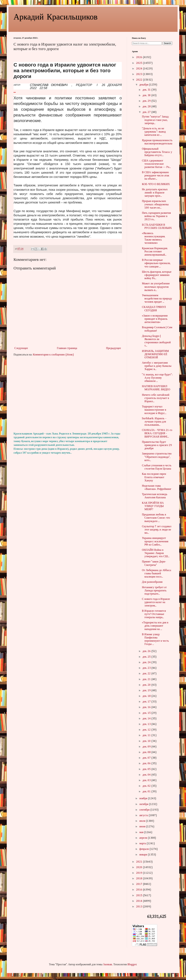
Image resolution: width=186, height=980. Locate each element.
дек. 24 (147, 662)
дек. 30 (147, 95)
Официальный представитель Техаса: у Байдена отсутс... (157, 152)
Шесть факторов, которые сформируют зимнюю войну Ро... (157, 275)
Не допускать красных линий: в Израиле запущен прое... (155, 193)
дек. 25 (147, 657)
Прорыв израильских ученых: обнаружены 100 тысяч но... (155, 204)
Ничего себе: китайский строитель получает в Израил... (156, 398)
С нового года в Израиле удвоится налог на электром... (156, 602)
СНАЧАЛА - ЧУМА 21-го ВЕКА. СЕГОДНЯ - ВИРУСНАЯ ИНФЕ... (157, 433)
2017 (139, 884)
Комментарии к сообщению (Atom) (53, 355)
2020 (139, 867)
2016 (139, 890)
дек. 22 (147, 674)
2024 (139, 69)
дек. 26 (147, 651)
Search (167, 43)
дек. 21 (147, 679)
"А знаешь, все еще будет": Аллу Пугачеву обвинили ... (157, 378)
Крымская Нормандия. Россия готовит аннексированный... (155, 252)
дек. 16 (147, 707)
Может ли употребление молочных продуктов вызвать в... (156, 287)
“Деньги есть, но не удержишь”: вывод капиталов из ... (154, 132)
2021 (139, 862)
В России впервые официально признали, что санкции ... (156, 263)
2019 (139, 873)
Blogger (132, 965)
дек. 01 (147, 792)
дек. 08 (147, 752)
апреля (144, 838)
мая (142, 832)
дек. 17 (147, 702)
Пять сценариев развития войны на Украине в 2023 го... (156, 216)
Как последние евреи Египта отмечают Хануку (154, 477)
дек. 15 (147, 713)
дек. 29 (147, 101)
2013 (139, 907)
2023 (139, 74)
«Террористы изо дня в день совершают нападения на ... (155, 626)
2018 (139, 879)
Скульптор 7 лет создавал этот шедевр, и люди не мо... (157, 530)
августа (144, 815)
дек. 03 (147, 780)
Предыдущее (113, 348)
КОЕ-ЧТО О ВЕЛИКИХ (156, 184)
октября (144, 804)
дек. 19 (147, 691)
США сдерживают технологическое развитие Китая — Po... (156, 164)
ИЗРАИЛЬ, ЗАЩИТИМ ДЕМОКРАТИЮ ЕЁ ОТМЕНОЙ (155, 354)
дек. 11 (147, 735)
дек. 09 (147, 747)
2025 (139, 63)
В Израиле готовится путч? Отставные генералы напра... (154, 614)
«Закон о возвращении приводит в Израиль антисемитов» (155, 319)
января (144, 855)
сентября (145, 810)
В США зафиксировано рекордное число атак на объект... (155, 176)
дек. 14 (147, 719)
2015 (139, 896)
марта (143, 844)
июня (143, 827)
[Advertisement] (68, 394)
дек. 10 (147, 741)
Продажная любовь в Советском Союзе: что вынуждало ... (156, 518)
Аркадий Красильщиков (56, 16)
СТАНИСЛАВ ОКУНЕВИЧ (49, 85)
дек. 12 (147, 730)
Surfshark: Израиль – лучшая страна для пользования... (154, 422)
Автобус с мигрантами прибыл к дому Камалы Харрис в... (157, 366)
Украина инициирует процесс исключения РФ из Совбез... (155, 541)
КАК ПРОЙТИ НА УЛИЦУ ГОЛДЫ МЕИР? (153, 506)
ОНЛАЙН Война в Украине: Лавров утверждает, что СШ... (156, 553)
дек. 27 (147, 112)
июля (143, 821)
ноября (144, 799)
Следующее (21, 348)
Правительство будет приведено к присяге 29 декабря (157, 445)
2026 (139, 57)
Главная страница (67, 348)
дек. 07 (147, 758)
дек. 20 (147, 685)
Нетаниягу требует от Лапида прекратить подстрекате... (154, 591)
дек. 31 (147, 90)
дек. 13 (147, 724)
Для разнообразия (152, 582)
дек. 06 (147, 764)
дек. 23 (147, 668)
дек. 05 (147, 769)
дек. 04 (147, 775)
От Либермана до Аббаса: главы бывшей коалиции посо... (157, 574)
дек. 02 (147, 786)
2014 (139, 901)
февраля (144, 849)
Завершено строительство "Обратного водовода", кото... (157, 457)
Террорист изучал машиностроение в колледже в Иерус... (154, 410)
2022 (139, 80)
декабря (144, 85)
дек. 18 (147, 696)
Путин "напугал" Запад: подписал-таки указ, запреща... (155, 120)
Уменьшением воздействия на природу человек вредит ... (157, 299)
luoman (108, 965)
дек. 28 (147, 107)
